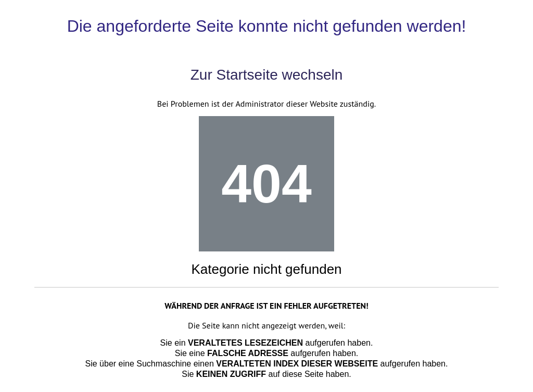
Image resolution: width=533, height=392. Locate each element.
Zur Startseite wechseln (267, 75)
